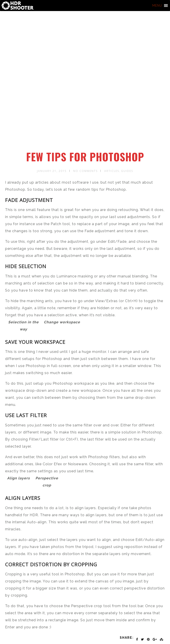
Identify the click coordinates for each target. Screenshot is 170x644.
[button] (157, 6)
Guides (127, 171)
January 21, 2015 (52, 171)
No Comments (85, 171)
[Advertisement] (86, 118)
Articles (112, 171)
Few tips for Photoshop (85, 157)
